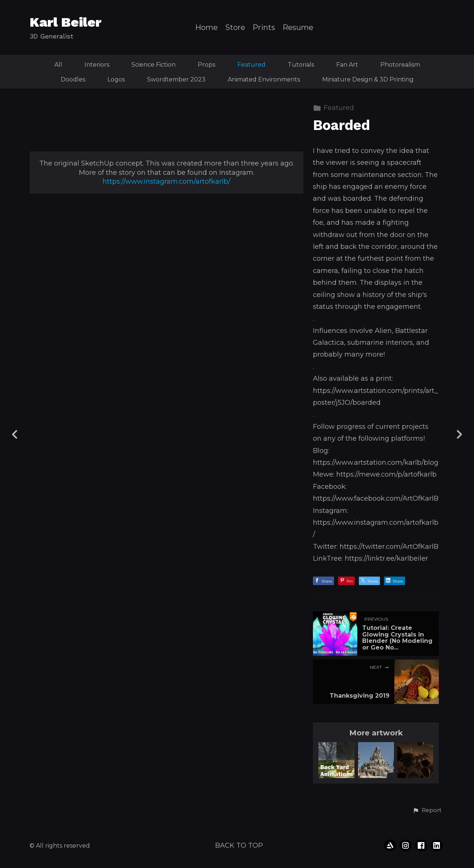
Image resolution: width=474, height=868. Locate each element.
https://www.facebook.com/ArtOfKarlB (376, 498)
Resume (298, 28)
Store (235, 28)
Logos (116, 79)
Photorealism (400, 65)
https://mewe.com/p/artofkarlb (386, 474)
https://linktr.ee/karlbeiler (386, 558)
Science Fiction (153, 65)
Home (206, 28)
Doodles (73, 79)
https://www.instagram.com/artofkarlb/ (166, 624)
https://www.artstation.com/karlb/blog (376, 463)
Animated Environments (264, 79)
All (58, 65)
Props (206, 65)
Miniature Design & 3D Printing (368, 79)
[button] (427, 811)
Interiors (97, 65)
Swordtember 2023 (176, 79)
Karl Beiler (66, 22)
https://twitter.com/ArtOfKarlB (389, 547)
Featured (251, 65)
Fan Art (347, 65)
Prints (264, 28)
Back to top (239, 845)
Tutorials (301, 65)
